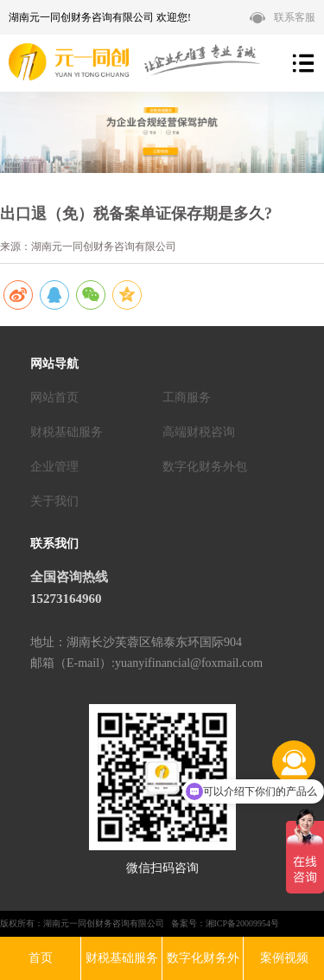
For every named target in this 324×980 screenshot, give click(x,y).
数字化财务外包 (205, 467)
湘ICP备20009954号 (243, 923)
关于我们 (54, 501)
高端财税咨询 (199, 432)
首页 (41, 958)
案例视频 (284, 958)
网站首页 (54, 397)
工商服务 (187, 397)
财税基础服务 (67, 432)
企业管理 (54, 467)
